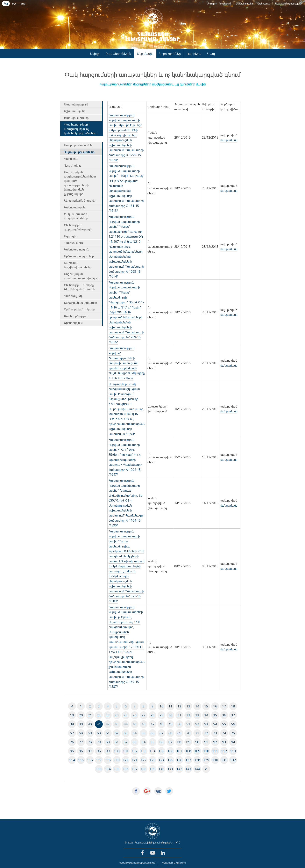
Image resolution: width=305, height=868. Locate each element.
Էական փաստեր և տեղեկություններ (77, 216)
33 (197, 715)
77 (81, 742)
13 (188, 706)
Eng (23, 4)
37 (233, 715)
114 (72, 760)
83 (135, 742)
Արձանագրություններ (79, 256)
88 (179, 742)
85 (152, 742)
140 (161, 769)
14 (197, 706)
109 (197, 751)
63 (126, 733)
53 (206, 724)
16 (215, 706)
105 (161, 751)
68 (170, 733)
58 (81, 733)
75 (233, 733)
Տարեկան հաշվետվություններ (78, 265)
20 (81, 715)
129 (206, 760)
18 (233, 706)
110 (206, 751)
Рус (14, 4)
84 (144, 742)
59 (90, 733)
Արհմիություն (73, 323)
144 (197, 769)
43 (117, 724)
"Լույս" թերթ (73, 165)
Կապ (211, 54)
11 (170, 706)
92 (215, 742)
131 (224, 760)
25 (126, 715)
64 (135, 733)
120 (126, 760)
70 (188, 733)
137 (135, 769)
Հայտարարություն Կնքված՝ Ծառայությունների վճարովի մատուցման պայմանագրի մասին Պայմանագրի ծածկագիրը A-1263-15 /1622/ (127, 363)
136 (126, 769)
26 (135, 715)
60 (99, 733)
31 (179, 715)
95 (72, 751)
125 (170, 760)
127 (188, 760)
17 (224, 706)
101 (126, 751)
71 (197, 733)
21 (90, 715)
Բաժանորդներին (118, 54)
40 (90, 724)
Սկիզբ (95, 54)
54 (215, 724)
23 (108, 715)
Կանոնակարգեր (75, 207)
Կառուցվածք (73, 296)
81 (117, 742)
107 (179, 751)
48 (161, 724)
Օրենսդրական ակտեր (79, 309)
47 (152, 724)
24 (117, 715)
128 (197, 760)
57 (72, 733)
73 (215, 733)
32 (188, 715)
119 (117, 760)
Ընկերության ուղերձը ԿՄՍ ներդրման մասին (79, 287)
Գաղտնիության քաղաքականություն (137, 863)
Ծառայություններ (76, 118)
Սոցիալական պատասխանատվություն (82, 276)
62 (117, 733)
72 (206, 733)
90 (197, 742)
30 (170, 715)
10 (161, 706)
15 (206, 706)
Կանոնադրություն (77, 249)
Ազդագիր (71, 236)
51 (188, 724)
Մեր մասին (145, 54)
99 (108, 751)
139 (152, 769)
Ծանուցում (264, 4)
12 (179, 706)
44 (126, 724)
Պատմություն (73, 243)
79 (99, 742)
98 (99, 751)
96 (81, 751)
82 (126, 742)
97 (90, 751)
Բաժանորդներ (244, 4)
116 (90, 760)
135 (117, 769)
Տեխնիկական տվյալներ (80, 303)
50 (179, 724)
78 (90, 742)
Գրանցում (225, 4)
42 (108, 724)
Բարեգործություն (76, 316)
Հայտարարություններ (79, 152)
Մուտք (211, 4)
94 (233, 742)
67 (161, 733)
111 (215, 751)
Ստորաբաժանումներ (79, 145)
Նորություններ (170, 54)
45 (135, 724)
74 (224, 733)
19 (72, 715)
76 (72, 742)
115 (81, 760)
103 (144, 751)
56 (233, 724)
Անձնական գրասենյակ (288, 4)
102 (135, 751)
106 (170, 751)
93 (224, 742)
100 (117, 751)
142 (179, 769)
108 (188, 751)
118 (108, 760)
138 (144, 769)
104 (152, 751)
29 (161, 715)
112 (224, 751)
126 (179, 760)
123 (152, 760)
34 (206, 715)
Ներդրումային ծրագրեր (80, 200)
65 (144, 733)
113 (233, 751)
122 (144, 760)
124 (161, 760)
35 (215, 715)
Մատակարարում (76, 104)
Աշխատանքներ (75, 111)
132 (233, 760)
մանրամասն (229, 140)
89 (188, 742)
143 (188, 769)
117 (99, 760)
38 (72, 724)
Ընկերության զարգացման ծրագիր (78, 227)
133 (99, 769)
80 (108, 742)
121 (135, 760)
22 (99, 715)
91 (206, 742)
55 (224, 724)
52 (197, 724)
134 (108, 769)
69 (179, 733)
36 (224, 715)
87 (170, 742)
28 (152, 715)
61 (108, 733)
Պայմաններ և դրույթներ (174, 863)
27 (144, 715)
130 (215, 760)
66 (152, 733)
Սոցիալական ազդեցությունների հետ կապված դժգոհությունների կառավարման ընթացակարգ (80, 183)
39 (81, 724)
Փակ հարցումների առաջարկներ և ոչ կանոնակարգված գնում (81, 129)
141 (170, 769)
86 (161, 742)
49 (170, 724)
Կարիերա (194, 54)
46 (144, 724)
